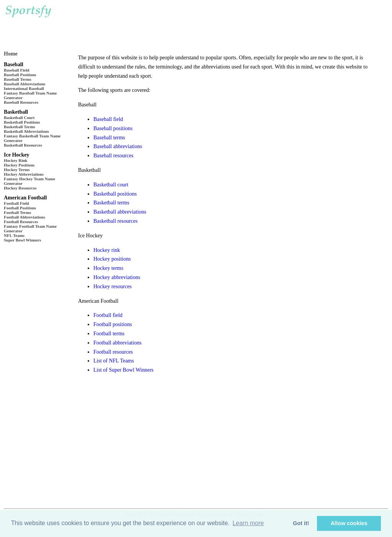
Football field (108, 315)
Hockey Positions (19, 165)
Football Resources (21, 222)
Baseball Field (16, 70)
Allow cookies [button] (349, 523)
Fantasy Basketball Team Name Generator (32, 138)
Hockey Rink (16, 160)
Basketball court (111, 185)
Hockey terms (108, 268)
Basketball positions (115, 194)
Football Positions (20, 208)
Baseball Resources (21, 102)
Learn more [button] (248, 523)
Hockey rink (107, 250)
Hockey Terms (17, 170)
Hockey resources (113, 286)
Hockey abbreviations (117, 277)
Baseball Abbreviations (24, 84)
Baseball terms (109, 138)
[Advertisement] (210, 23)
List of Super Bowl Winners (123, 370)
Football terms (109, 334)
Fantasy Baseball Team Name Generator (30, 95)
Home (11, 54)
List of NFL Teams (114, 361)
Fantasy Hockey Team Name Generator (29, 181)
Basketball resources (115, 221)
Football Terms (17, 212)
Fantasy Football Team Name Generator (30, 229)
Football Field (16, 203)
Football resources (113, 352)
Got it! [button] (301, 523)
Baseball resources (114, 156)
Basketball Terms (20, 127)
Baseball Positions (20, 75)
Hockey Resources (20, 188)
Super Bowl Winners (22, 240)
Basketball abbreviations (120, 212)
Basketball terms (111, 203)
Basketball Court (19, 118)
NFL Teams (14, 235)
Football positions (113, 324)
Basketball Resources (23, 145)
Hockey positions (112, 259)
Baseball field (108, 119)
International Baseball (24, 88)
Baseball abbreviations (118, 146)
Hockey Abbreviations (24, 174)
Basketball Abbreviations (26, 131)
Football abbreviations (118, 343)
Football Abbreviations (24, 217)
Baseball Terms (18, 79)
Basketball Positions (22, 122)
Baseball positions (113, 128)
